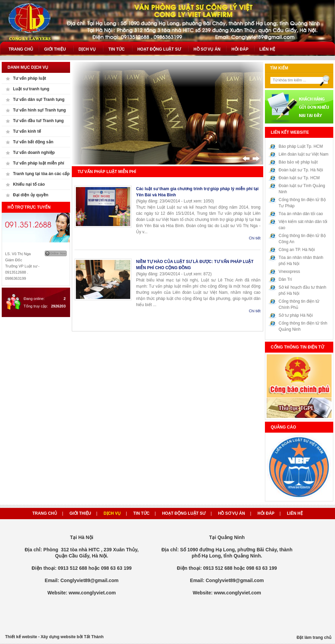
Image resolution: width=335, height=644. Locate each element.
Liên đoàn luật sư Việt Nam (304, 154)
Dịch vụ (112, 513)
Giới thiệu (80, 513)
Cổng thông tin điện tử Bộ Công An (302, 239)
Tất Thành (94, 637)
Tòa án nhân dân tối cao (301, 214)
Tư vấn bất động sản (33, 142)
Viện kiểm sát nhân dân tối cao (303, 225)
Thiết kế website (21, 637)
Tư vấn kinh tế (27, 131)
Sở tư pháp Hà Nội (296, 315)
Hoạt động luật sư (184, 513)
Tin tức (142, 513)
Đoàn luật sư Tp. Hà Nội (301, 170)
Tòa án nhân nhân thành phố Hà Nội (301, 261)
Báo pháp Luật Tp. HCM (301, 146)
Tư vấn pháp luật (30, 78)
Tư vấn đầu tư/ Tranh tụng (38, 121)
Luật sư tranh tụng (31, 89)
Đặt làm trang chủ (314, 638)
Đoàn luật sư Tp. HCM (299, 178)
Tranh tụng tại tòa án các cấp (41, 174)
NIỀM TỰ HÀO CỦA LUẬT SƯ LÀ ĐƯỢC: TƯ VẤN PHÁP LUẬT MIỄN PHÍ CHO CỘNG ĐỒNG (195, 265)
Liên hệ (295, 513)
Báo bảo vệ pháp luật (298, 162)
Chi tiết (255, 238)
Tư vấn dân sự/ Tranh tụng (39, 100)
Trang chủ (44, 513)
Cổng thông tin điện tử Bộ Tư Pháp (302, 203)
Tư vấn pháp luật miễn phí (39, 163)
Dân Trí (285, 279)
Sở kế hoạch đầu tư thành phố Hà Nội (302, 290)
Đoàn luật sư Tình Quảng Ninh (302, 189)
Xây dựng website (58, 637)
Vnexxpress (289, 272)
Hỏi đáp (266, 513)
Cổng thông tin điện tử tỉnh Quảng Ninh (303, 326)
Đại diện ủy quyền (31, 195)
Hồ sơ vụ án (232, 513)
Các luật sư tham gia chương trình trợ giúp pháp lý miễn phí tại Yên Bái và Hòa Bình (197, 192)
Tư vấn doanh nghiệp (34, 153)
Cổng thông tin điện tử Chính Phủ (299, 304)
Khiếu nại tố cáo (29, 184)
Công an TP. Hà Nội (297, 250)
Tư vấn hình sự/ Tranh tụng (39, 110)
